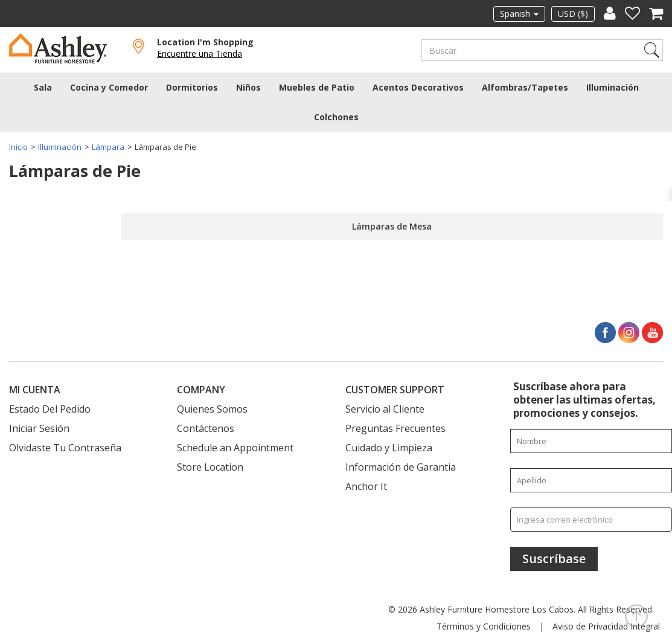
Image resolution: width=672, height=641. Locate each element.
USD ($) (573, 14)
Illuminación (613, 87)
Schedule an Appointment (235, 448)
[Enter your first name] (591, 441)
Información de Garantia (401, 467)
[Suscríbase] (554, 559)
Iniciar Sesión (39, 428)
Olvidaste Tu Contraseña (65, 448)
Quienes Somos (212, 409)
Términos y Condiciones (484, 626)
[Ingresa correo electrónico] (591, 520)
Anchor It (366, 486)
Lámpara (108, 147)
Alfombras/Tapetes (525, 87)
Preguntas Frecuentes (395, 428)
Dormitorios (192, 87)
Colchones (336, 117)
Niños (248, 87)
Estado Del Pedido (50, 409)
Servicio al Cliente (385, 409)
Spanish (519, 14)
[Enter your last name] (591, 480)
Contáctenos (206, 428)
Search (652, 50)
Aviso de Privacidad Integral (606, 626)
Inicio (18, 147)
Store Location (210, 467)
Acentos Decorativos (418, 87)
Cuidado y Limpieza (389, 448)
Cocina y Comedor (109, 87)
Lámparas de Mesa (392, 226)
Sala (43, 87)
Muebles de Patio (317, 87)
